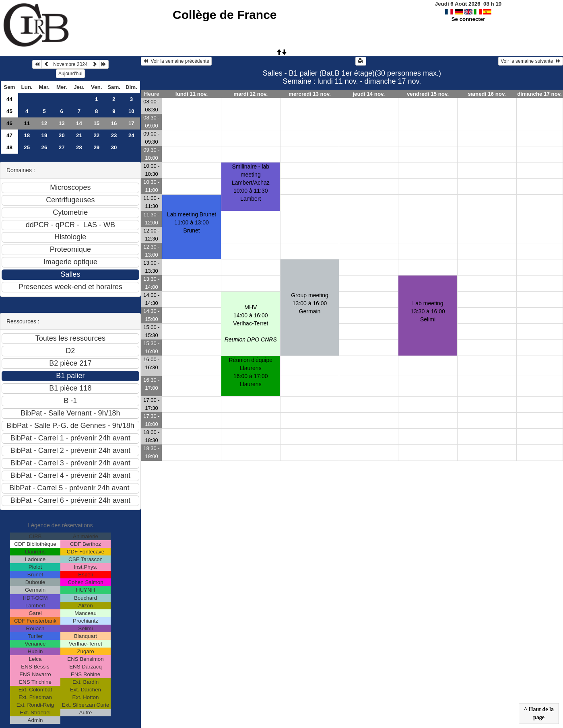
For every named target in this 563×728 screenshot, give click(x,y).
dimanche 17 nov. (539, 94)
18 (27, 135)
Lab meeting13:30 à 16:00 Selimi (428, 311)
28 (79, 147)
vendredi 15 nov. (428, 94)
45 (9, 111)
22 (96, 135)
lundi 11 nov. (192, 94)
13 (62, 123)
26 (44, 147)
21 (79, 135)
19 (44, 135)
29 (96, 147)
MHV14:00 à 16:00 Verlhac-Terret (251, 323)
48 (9, 147)
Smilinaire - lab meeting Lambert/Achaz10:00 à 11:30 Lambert (251, 183)
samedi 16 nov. (487, 94)
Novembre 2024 (70, 64)
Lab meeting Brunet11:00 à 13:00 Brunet (192, 222)
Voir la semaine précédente (176, 61)
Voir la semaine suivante (531, 61)
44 (9, 99)
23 (114, 135)
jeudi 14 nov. (369, 94)
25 (27, 147)
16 (114, 123)
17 (131, 123)
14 (79, 123)
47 (9, 135)
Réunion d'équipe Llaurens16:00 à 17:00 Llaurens (251, 372)
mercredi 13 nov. (310, 94)
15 (96, 123)
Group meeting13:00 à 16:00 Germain (310, 303)
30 (114, 147)
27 (62, 147)
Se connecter (468, 19)
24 (131, 135)
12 (44, 123)
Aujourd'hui (70, 74)
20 (62, 135)
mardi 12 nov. (251, 94)
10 (131, 111)
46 (9, 123)
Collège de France (225, 15)
